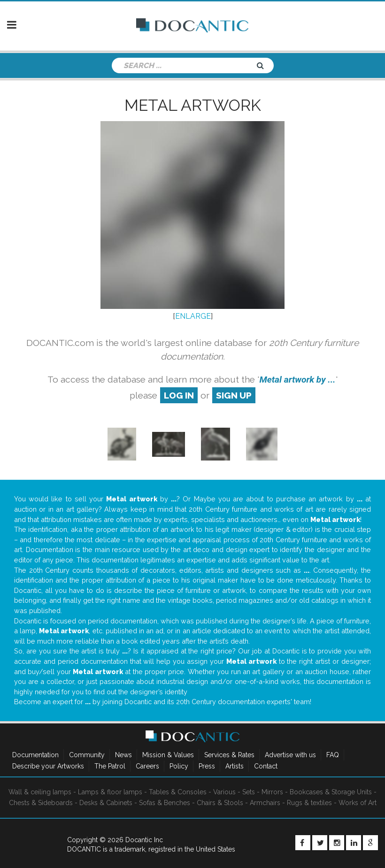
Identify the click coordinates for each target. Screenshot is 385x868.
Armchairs (265, 803)
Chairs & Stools (220, 803)
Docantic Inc (144, 840)
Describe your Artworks (48, 766)
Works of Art (358, 803)
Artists (235, 766)
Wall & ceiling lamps (40, 792)
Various (224, 792)
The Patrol (110, 766)
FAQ (333, 755)
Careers (147, 766)
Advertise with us (290, 755)
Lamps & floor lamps (110, 792)
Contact (266, 766)
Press (207, 766)
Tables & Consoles (178, 792)
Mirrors (272, 792)
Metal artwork (193, 105)
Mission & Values (168, 755)
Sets (249, 792)
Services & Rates (229, 755)
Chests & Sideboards (41, 803)
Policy (179, 766)
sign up (234, 395)
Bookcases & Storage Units (331, 792)
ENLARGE (193, 316)
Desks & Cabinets (106, 803)
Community (87, 755)
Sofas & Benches (165, 803)
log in (179, 395)
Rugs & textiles (309, 803)
